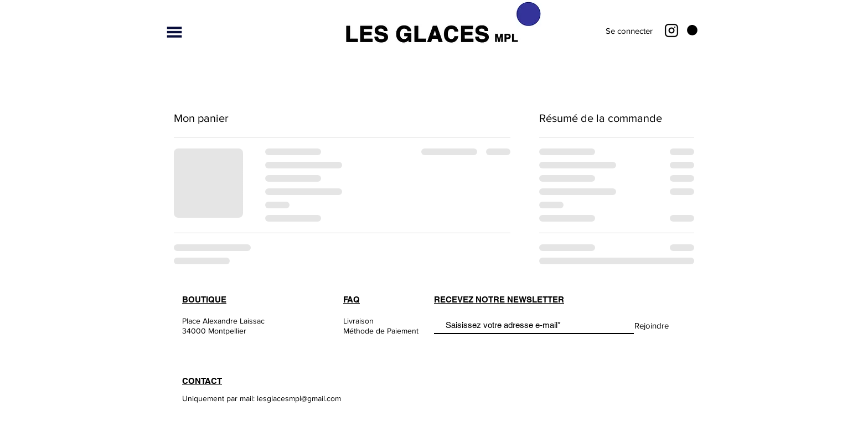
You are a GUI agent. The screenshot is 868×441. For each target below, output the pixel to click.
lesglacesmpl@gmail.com (299, 398)
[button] (174, 32)
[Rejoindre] (651, 326)
